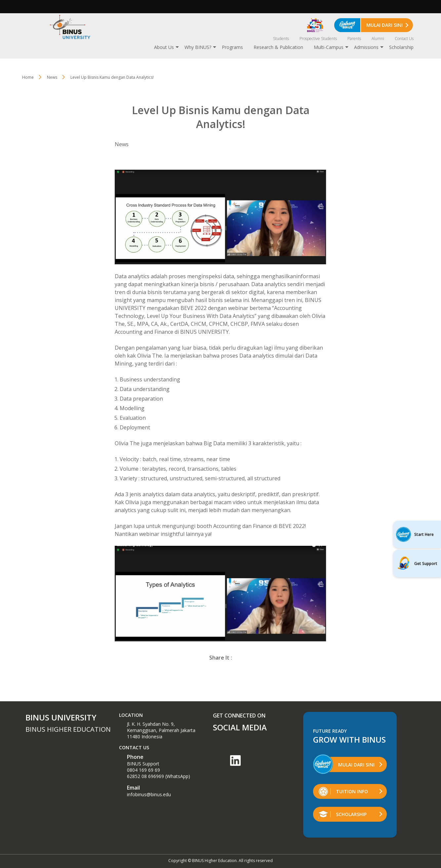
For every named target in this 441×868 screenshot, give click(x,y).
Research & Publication (278, 47)
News (52, 77)
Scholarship (401, 47)
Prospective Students (318, 39)
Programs (232, 47)
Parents (354, 39)
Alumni (378, 39)
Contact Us (404, 39)
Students (281, 39)
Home (28, 77)
